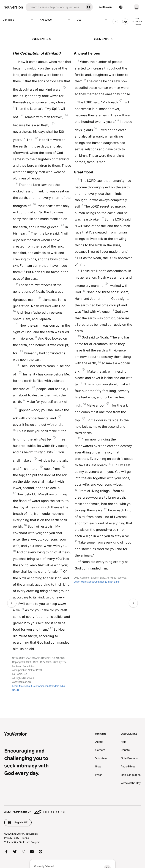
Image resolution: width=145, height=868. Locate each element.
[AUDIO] (115, 22)
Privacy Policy (12, 838)
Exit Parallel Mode (137, 21)
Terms (25, 838)
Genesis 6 (18, 20)
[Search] (55, 7)
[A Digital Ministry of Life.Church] (72, 810)
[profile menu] (134, 7)
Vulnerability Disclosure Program (22, 842)
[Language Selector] (121, 7)
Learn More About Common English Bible (97, 582)
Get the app (105, 7)
